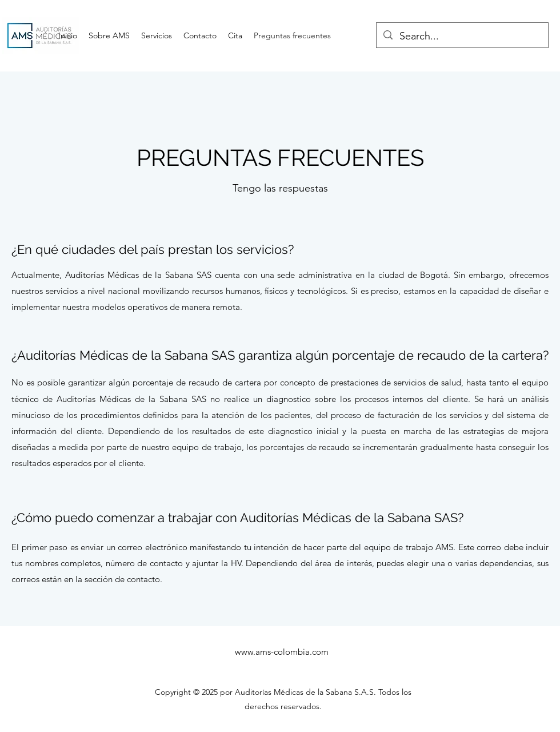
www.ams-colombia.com (282, 652)
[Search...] (462, 37)
